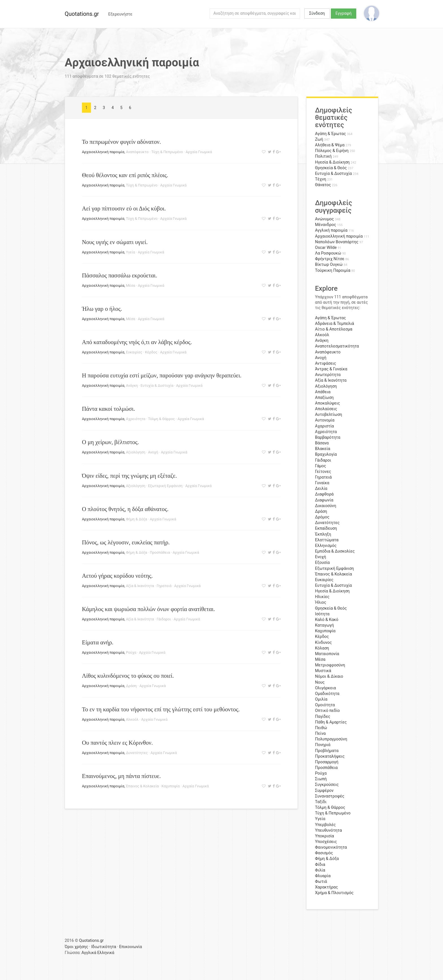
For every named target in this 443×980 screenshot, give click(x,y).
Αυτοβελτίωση (329, 415)
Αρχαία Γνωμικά (199, 152)
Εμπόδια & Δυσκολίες (335, 551)
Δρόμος (322, 517)
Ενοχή (321, 557)
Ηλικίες (322, 597)
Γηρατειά (164, 586)
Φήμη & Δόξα (137, 519)
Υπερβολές (325, 825)
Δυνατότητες (137, 753)
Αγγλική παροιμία (331, 230)
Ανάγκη (132, 385)
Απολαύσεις (326, 409)
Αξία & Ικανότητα (140, 586)
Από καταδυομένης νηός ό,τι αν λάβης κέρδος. (137, 342)
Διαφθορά (324, 494)
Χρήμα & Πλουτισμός (334, 893)
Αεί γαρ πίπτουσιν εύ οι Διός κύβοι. (124, 208)
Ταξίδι (321, 802)
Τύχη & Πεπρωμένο (167, 152)
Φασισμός (324, 853)
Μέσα (131, 285)
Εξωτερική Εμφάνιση (165, 486)
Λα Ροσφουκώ (328, 253)
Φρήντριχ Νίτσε (330, 259)
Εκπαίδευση (326, 528)
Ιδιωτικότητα (104, 947)
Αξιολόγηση (136, 452)
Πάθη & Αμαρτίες (331, 722)
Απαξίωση (324, 398)
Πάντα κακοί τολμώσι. (108, 409)
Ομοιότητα (325, 705)
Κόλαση (322, 648)
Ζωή (319, 139)
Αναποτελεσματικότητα (337, 346)
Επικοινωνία (131, 947)
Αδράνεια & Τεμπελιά (335, 324)
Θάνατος (323, 185)
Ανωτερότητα (328, 375)
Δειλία (321, 489)
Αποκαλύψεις (327, 403)
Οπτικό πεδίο (327, 711)
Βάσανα (322, 443)
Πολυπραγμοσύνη (331, 739)
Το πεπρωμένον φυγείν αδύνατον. (121, 142)
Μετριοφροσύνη (330, 665)
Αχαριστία (324, 426)
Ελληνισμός (326, 546)
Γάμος (321, 466)
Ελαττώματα (327, 540)
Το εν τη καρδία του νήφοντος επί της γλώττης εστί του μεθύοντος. (161, 709)
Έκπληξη (323, 534)
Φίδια (320, 865)
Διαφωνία (324, 500)
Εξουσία (322, 563)
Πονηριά (323, 745)
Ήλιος (321, 602)
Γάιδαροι (164, 619)
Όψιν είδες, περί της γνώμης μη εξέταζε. (129, 476)
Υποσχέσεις (326, 842)
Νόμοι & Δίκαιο (329, 676)
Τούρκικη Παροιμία (333, 270)
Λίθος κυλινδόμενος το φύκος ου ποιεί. (128, 676)
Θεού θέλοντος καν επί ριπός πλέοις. (125, 175)
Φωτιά (321, 882)
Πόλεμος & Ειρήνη (332, 151)
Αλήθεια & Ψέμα (330, 145)
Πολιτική (323, 156)
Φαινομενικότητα (331, 847)
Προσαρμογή (327, 762)
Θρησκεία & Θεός (331, 168)
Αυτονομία (325, 420)
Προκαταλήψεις (330, 756)
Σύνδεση (317, 13)
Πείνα (320, 734)
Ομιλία (321, 699)
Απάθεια (323, 392)
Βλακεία (323, 449)
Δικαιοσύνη (326, 506)
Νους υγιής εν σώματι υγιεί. (115, 242)
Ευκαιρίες (134, 352)
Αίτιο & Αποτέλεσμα (334, 329)
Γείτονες (323, 472)
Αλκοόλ (132, 719)
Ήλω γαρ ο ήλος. (102, 309)
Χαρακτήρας (326, 887)
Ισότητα (322, 614)
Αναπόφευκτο (137, 152)
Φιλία (320, 870)
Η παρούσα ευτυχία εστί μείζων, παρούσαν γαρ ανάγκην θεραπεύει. (162, 375)
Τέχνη (321, 179)
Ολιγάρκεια (325, 688)
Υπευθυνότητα (328, 830)
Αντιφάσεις (326, 363)
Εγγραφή (344, 13)
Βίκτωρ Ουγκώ (329, 265)
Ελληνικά (106, 953)
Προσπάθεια (160, 552)
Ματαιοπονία (327, 654)
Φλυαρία (323, 876)
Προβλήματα (327, 751)
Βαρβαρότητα (328, 437)
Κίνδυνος (323, 643)
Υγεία (131, 252)
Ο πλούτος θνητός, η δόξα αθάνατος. (125, 509)
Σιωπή (321, 779)
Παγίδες (323, 717)
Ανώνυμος (324, 219)
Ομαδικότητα (327, 694)
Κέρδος (151, 352)
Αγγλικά (89, 953)
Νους (320, 682)
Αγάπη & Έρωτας (330, 134)
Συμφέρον (324, 791)
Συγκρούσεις (327, 785)
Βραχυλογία (326, 454)
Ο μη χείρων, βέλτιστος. (110, 442)
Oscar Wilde (326, 248)
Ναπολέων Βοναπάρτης (337, 242)
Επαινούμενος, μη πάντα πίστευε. (121, 776)
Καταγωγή (324, 625)
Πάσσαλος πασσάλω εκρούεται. (120, 275)
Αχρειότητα (136, 419)
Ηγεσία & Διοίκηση (332, 162)
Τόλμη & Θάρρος (161, 419)
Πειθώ (321, 728)
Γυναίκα (322, 483)
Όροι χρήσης (76, 947)
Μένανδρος (326, 225)
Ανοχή (153, 452)
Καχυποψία (171, 786)
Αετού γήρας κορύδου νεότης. (117, 576)
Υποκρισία (324, 836)
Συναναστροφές (330, 796)
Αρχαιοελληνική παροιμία (103, 152)
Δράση (131, 686)
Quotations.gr (82, 14)
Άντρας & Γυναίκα (331, 369)
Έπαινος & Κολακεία (142, 786)
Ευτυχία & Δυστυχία (157, 385)
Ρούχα (131, 652)
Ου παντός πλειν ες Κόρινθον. (117, 743)
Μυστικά (323, 671)
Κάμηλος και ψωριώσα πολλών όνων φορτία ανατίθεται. (148, 609)
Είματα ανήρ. (98, 642)
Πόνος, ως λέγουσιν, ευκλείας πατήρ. (126, 542)
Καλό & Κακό (327, 620)
